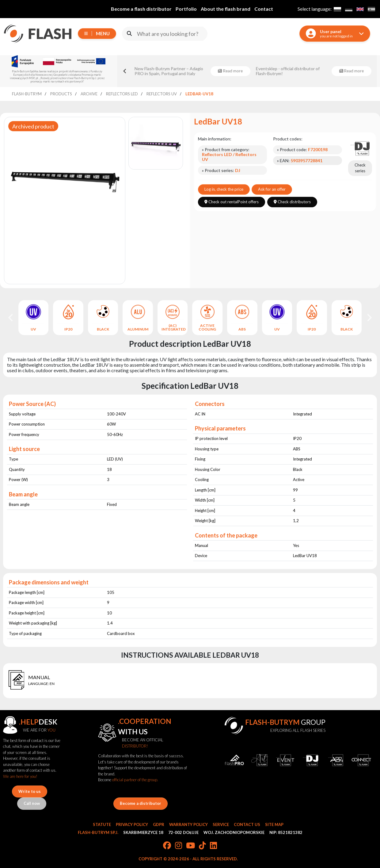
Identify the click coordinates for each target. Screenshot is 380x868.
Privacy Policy (132, 824)
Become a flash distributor (141, 9)
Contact (264, 9)
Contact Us (247, 824)
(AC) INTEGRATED (173, 327)
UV (33, 329)
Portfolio (186, 9)
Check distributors (292, 202)
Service (221, 824)
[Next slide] (369, 318)
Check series (360, 168)
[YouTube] (190, 846)
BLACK (103, 329)
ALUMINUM (138, 329)
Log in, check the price (224, 189)
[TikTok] (202, 846)
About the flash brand (226, 9)
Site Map (274, 824)
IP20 (68, 329)
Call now (32, 803)
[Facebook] (167, 846)
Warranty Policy (188, 824)
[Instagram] (179, 846)
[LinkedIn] (213, 846)
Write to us (30, 791)
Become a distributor (141, 803)
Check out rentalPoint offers (232, 202)
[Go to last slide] (125, 71)
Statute (102, 824)
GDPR (159, 824)
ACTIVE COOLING (207, 327)
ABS (242, 329)
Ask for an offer (272, 189)
